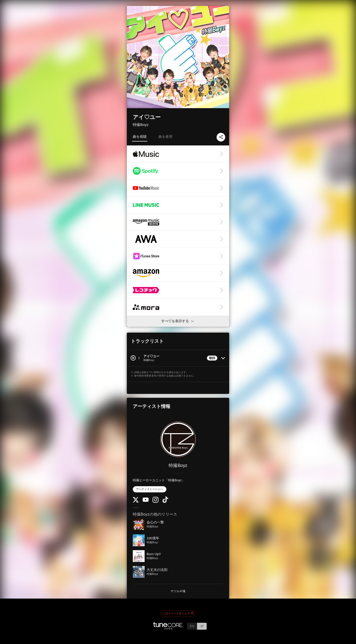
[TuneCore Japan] (168, 628)
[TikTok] (165, 502)
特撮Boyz (141, 125)
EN (192, 626)
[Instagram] (156, 502)
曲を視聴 (140, 137)
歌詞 (212, 358)
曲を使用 (165, 137)
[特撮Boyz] (178, 439)
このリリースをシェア (178, 613)
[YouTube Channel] (146, 501)
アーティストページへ (150, 489)
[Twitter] (136, 501)
